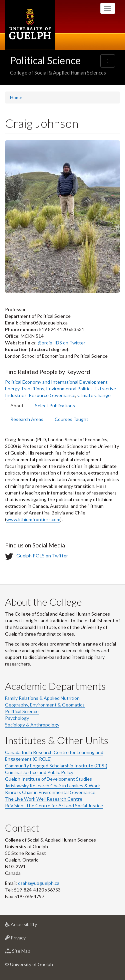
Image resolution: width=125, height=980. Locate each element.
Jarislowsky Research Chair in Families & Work (52, 785)
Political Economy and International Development (56, 382)
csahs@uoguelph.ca (39, 883)
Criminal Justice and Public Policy (39, 772)
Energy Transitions (25, 389)
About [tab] (17, 405)
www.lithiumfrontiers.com (33, 519)
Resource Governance (52, 395)
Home (16, 97)
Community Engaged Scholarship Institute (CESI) (56, 766)
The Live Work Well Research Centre (44, 799)
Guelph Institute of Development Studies (48, 779)
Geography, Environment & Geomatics (45, 705)
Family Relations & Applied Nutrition (42, 698)
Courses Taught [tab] (71, 419)
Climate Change (94, 395)
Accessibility (31, 926)
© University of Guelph (29, 964)
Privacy (26, 939)
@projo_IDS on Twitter (61, 343)
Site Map (28, 953)
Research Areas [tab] (27, 419)
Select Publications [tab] (55, 405)
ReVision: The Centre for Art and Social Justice (54, 805)
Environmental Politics (69, 389)
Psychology (17, 718)
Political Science (45, 60)
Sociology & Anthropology (32, 725)
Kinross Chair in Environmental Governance (50, 792)
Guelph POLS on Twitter (42, 556)
